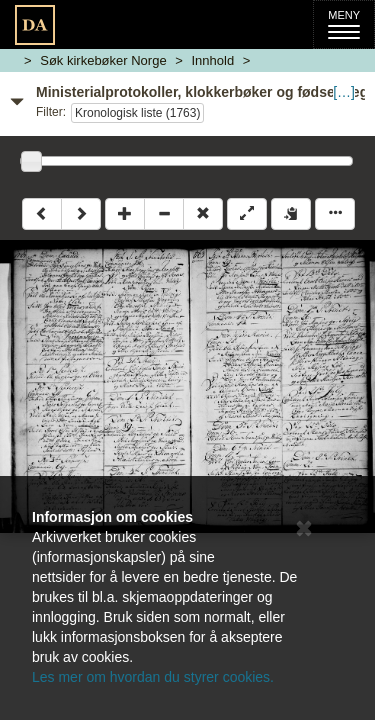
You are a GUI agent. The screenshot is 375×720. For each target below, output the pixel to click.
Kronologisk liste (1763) (137, 113)
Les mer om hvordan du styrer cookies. (153, 677)
